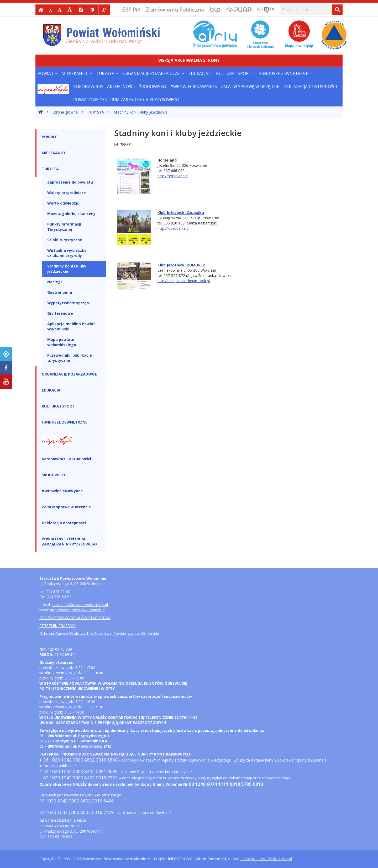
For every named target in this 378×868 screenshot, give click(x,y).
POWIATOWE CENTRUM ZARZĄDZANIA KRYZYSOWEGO (126, 100)
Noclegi (54, 282)
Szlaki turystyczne (65, 240)
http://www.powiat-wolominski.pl (78, 610)
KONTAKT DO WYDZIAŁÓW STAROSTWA (75, 618)
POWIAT (47, 74)
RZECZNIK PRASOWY (58, 626)
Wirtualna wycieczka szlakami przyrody (67, 253)
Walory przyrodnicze (67, 193)
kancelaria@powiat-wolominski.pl (80, 605)
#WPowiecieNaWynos (194, 87)
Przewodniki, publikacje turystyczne (70, 358)
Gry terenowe (60, 313)
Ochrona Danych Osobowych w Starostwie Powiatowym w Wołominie (99, 633)
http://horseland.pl (173, 176)
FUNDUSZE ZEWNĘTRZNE (285, 74)
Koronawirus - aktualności (104, 87)
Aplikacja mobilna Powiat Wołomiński (71, 326)
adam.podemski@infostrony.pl (266, 859)
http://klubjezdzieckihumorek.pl (184, 281)
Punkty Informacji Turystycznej (64, 227)
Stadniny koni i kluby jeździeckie (141, 112)
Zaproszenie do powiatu (70, 182)
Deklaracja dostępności (310, 87)
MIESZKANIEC (77, 74)
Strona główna (65, 112)
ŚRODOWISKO (153, 87)
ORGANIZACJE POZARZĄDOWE (153, 74)
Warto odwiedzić (63, 203)
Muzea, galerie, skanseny (71, 214)
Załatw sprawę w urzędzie (250, 87)
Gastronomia (60, 292)
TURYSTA (107, 74)
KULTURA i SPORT (235, 74)
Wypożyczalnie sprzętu (69, 303)
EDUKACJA (200, 74)
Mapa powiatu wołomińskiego (62, 342)
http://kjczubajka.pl (173, 228)
